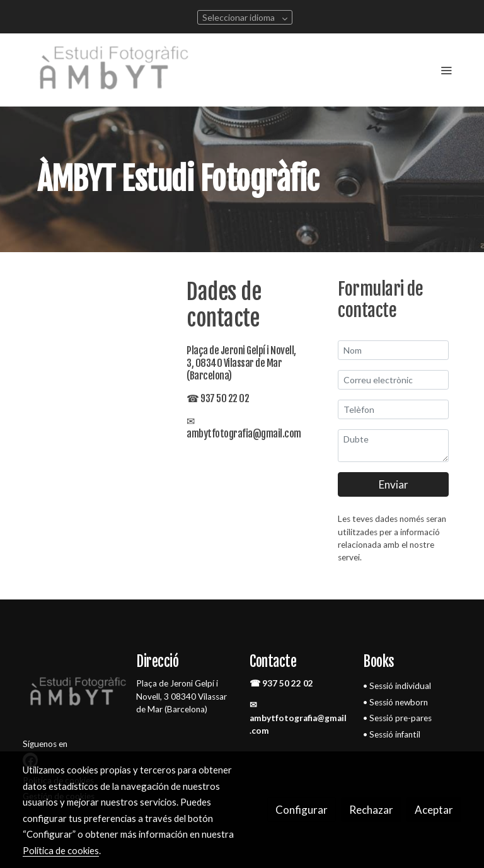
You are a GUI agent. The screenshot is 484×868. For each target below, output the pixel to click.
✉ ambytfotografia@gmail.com (298, 718)
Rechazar (371, 810)
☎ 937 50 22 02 (281, 683)
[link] (116, 70)
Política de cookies (61, 850)
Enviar (394, 484)
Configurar (302, 810)
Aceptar (434, 810)
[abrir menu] (446, 70)
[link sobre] (72, 695)
